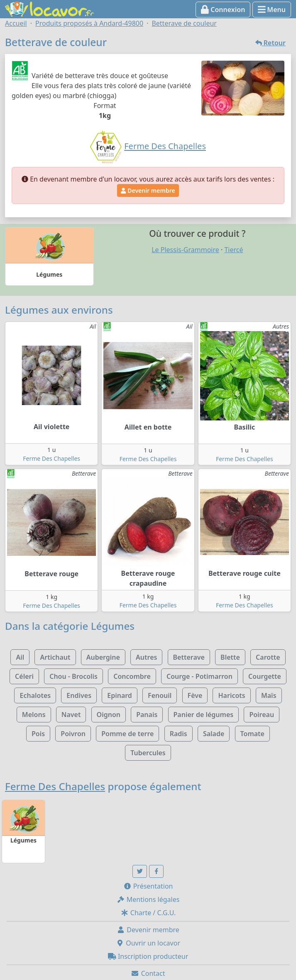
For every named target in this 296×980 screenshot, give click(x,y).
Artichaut (55, 657)
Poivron (73, 734)
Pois (38, 734)
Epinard (120, 695)
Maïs (269, 695)
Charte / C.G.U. (148, 913)
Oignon (109, 715)
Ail (20, 657)
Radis (179, 734)
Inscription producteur (148, 956)
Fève (195, 695)
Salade (214, 734)
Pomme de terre (127, 734)
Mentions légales (148, 899)
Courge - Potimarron (199, 676)
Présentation (148, 886)
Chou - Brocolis (73, 676)
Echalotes (35, 695)
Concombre (132, 676)
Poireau (262, 715)
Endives (79, 695)
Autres (146, 657)
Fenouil (160, 695)
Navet (71, 715)
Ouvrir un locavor (148, 943)
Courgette (265, 676)
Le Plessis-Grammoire (185, 250)
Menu (272, 10)
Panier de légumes (204, 715)
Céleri (24, 676)
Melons (34, 715)
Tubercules (148, 753)
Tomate (252, 734)
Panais (147, 715)
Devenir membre (148, 190)
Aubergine (103, 657)
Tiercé (234, 250)
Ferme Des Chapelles (51, 458)
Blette (230, 657)
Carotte (268, 657)
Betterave (189, 657)
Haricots (231, 695)
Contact (148, 973)
